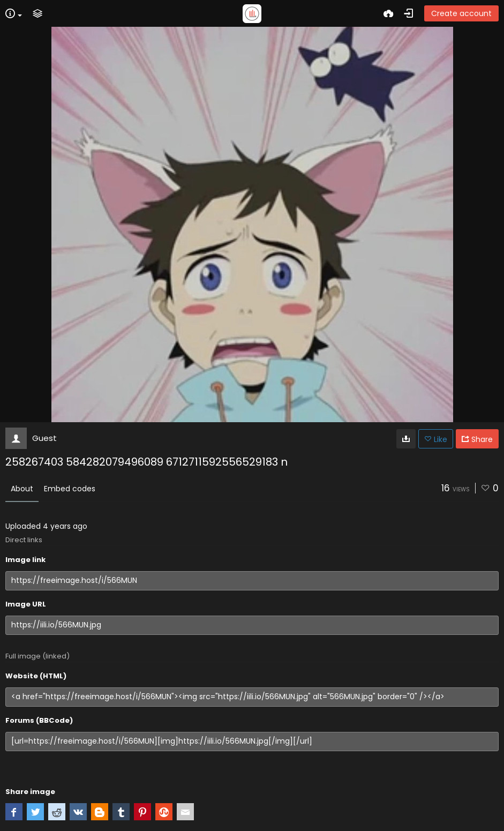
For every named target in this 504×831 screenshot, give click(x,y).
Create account (461, 13)
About (22, 489)
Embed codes (70, 489)
